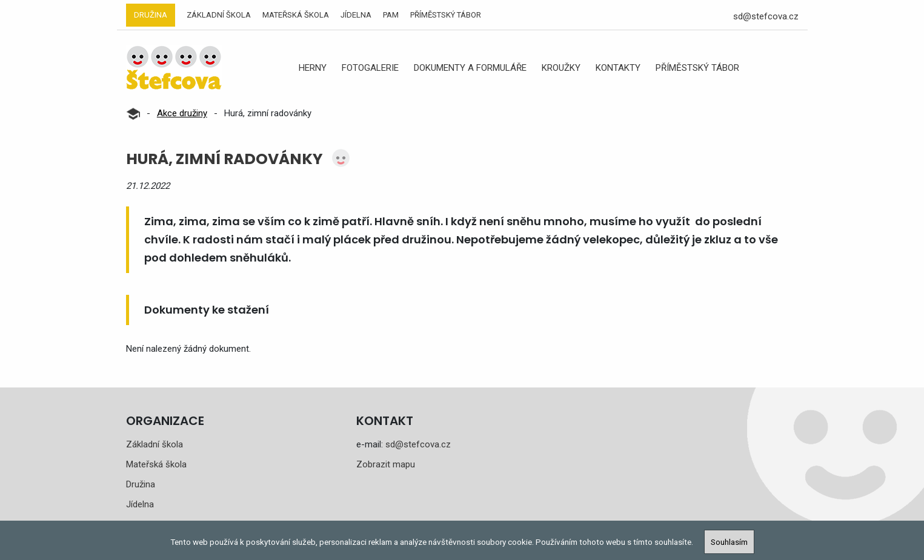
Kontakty (618, 68)
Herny (313, 68)
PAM (391, 15)
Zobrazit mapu (386, 464)
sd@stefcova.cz (766, 16)
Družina (151, 15)
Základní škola (219, 15)
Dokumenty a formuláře (470, 68)
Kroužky (561, 68)
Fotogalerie (370, 68)
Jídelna (356, 15)
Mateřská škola (296, 15)
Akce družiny (182, 113)
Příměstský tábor (446, 15)
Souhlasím (729, 542)
